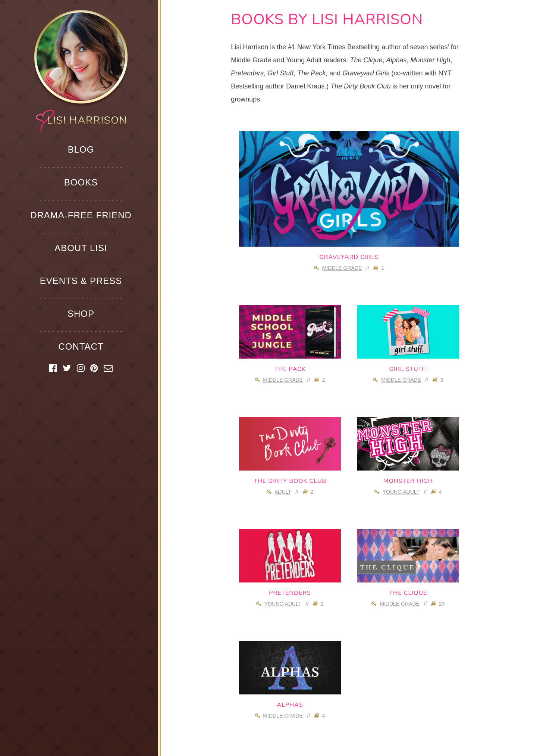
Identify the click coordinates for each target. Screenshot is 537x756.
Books (81, 182)
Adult (283, 492)
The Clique (408, 593)
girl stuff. (408, 369)
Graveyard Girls (349, 257)
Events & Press (81, 281)
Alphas (290, 705)
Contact (81, 346)
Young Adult (401, 492)
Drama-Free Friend (81, 215)
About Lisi (81, 248)
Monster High (408, 481)
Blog (81, 149)
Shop (81, 314)
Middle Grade (342, 268)
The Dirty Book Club (290, 481)
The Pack (290, 369)
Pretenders (290, 593)
